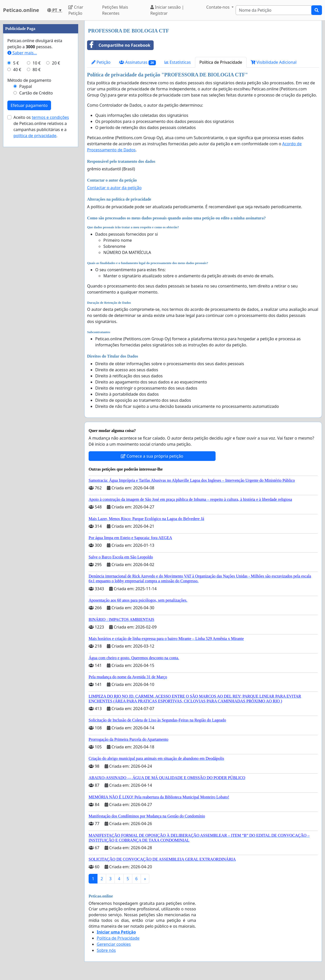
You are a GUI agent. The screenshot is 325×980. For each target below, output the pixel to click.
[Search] (274, 10)
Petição (101, 62)
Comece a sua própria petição (152, 456)
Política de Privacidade (221, 62)
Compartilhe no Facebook (119, 45)
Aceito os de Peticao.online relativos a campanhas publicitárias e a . (41, 126)
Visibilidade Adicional (274, 62)
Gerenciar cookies (114, 944)
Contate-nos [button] (218, 7)
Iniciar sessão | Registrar (167, 10)
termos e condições (50, 117)
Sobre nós (106, 950)
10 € (37, 63)
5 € (16, 63)
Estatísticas (178, 62)
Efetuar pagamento (29, 105)
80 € (37, 70)
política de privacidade (35, 136)
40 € (17, 70)
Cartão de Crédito (36, 93)
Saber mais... (22, 53)
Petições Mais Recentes (115, 10)
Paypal (26, 86)
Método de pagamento (29, 80)
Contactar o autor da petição (114, 188)
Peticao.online (21, 10)
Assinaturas (137, 62)
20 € (56, 63)
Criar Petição (76, 10)
